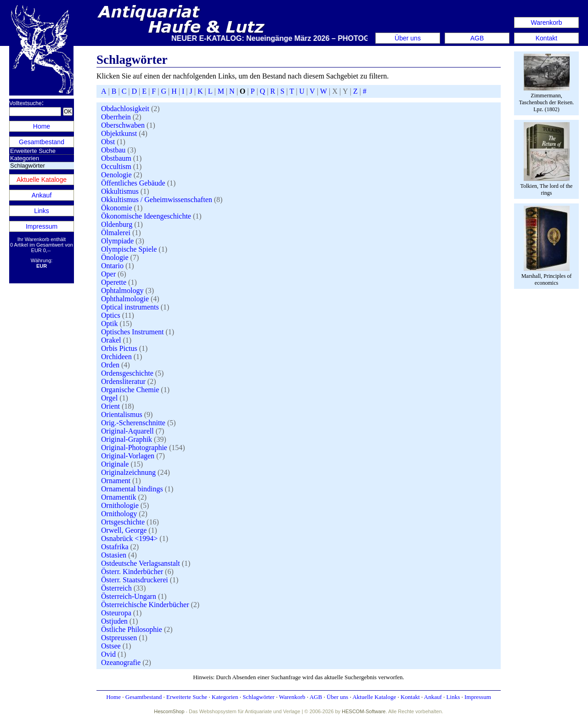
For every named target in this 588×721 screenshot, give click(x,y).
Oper (108, 274)
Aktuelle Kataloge (42, 180)
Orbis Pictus (119, 348)
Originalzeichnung (128, 472)
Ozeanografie (121, 662)
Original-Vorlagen (128, 456)
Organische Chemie (130, 390)
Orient (110, 406)
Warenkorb (547, 23)
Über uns (408, 38)
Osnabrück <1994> (129, 538)
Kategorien (25, 158)
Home (42, 126)
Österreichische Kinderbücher (145, 605)
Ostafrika (115, 547)
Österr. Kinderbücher (132, 572)
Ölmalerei (116, 233)
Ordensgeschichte (127, 373)
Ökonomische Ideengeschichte (146, 216)
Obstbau (113, 150)
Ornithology (119, 514)
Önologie (115, 257)
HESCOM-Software (364, 711)
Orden (110, 365)
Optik (109, 324)
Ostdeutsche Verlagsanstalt (141, 563)
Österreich (116, 588)
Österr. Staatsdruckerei (135, 580)
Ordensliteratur (123, 381)
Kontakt (546, 38)
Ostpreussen (119, 638)
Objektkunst (119, 133)
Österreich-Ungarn (129, 596)
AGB (477, 38)
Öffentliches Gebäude (133, 183)
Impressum (42, 226)
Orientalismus (122, 414)
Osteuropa (116, 613)
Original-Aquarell (127, 431)
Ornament (116, 481)
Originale (115, 464)
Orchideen (116, 357)
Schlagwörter (258, 697)
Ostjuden (114, 621)
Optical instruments (130, 307)
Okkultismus (120, 191)
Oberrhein (116, 117)
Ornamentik (119, 497)
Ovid (108, 654)
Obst (108, 142)
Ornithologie (120, 505)
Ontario (112, 266)
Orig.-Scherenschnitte (133, 423)
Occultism (116, 166)
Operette (114, 282)
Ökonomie (117, 208)
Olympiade (117, 241)
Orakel (111, 340)
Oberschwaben (123, 125)
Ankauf (42, 195)
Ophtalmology (122, 290)
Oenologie (116, 175)
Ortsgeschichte (123, 522)
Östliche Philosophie (132, 629)
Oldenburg (117, 224)
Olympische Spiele (129, 249)
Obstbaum (116, 158)
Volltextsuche (25, 103)
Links (42, 211)
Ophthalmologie (125, 299)
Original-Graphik (127, 439)
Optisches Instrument (132, 332)
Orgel (109, 398)
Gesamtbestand (42, 142)
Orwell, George (124, 530)
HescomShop (169, 711)
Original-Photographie (134, 448)
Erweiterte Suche (33, 151)
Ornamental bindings (132, 489)
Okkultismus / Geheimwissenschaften (157, 200)
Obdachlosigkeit (125, 109)
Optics (111, 315)
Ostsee (111, 646)
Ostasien (114, 555)
